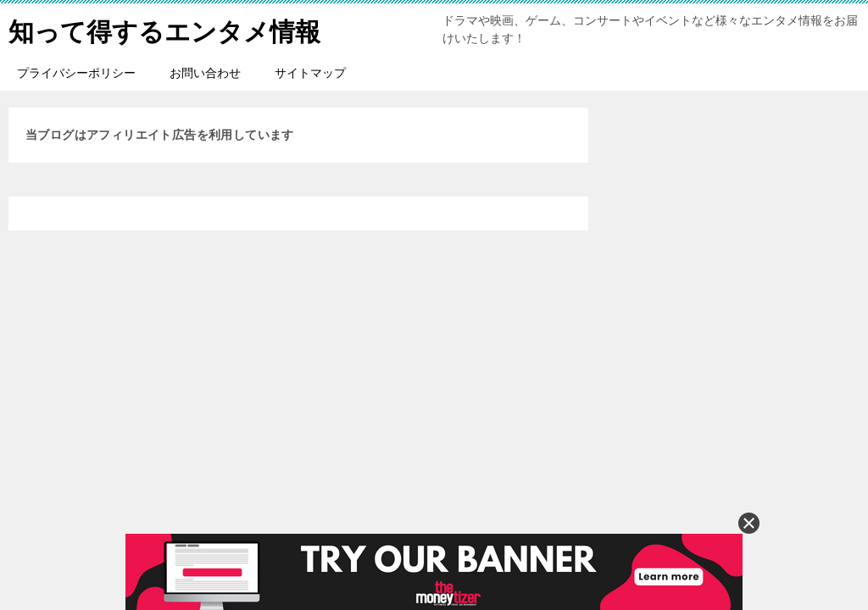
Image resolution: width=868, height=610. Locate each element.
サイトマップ (310, 73)
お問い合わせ (205, 73)
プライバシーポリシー (76, 73)
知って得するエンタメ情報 (164, 29)
